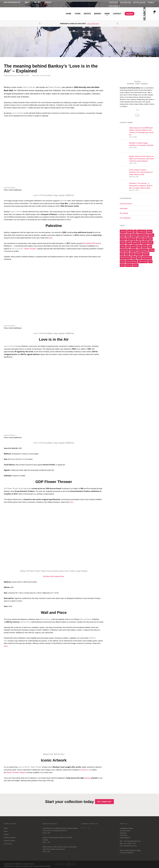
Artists (87, 14)
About (27, 2)
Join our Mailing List (12, 2)
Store (78, 14)
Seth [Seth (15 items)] (139, 256)
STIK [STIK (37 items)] (150, 260)
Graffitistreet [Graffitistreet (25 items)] (136, 241)
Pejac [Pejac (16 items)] (132, 252)
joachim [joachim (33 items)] (133, 245)
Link (137, 114)
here (51, 236)
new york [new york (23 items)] (133, 248)
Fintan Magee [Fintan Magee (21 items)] (148, 237)
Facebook (126, 2)
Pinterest (114, 6)
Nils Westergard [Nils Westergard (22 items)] (143, 248)
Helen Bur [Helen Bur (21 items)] (144, 241)
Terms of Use (8, 842)
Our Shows (124, 211)
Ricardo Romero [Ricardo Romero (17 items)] (125, 256)
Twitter (113, 2)
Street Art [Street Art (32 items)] (129, 263)
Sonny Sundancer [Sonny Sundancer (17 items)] (131, 260)
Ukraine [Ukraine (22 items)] (136, 263)
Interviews (124, 207)
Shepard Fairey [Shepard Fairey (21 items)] (147, 256)
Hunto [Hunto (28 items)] (151, 241)
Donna (13, 74)
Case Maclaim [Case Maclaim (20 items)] (143, 233)
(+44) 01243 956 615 (126, 851)
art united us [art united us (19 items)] (142, 230)
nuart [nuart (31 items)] (122, 252)
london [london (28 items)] (145, 245)
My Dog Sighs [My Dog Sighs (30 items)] (125, 248)
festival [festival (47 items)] (140, 237)
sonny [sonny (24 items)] (122, 260)
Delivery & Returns (10, 836)
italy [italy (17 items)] (128, 245)
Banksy (98, 14)
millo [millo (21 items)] (150, 245)
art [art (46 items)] (135, 230)
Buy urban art (106, 800)
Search (145, 14)
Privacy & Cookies (9, 839)
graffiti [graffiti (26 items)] (129, 241)
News (107, 11)
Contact (48, 2)
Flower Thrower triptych (16, 771)
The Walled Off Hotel (91, 241)
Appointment (133, 839)
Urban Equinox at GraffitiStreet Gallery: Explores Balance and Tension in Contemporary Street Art (60, 829)
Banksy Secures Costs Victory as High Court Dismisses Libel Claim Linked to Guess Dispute (60, 848)
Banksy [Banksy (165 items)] (150, 230)
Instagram (139, 2)
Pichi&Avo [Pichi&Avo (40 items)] (139, 252)
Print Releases (125, 216)
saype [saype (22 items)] (134, 256)
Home (69, 14)
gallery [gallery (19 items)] (123, 241)
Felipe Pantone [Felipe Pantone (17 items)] (131, 237)
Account (129, 14)
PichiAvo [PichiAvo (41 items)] (146, 252)
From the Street (45, 74)
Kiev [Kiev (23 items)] (139, 245)
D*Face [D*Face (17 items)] (151, 233)
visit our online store (93, 24)
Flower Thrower (30, 247)
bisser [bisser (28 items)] (122, 233)
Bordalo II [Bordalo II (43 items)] (134, 233)
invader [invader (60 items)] (123, 245)
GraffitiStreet (12, 14)
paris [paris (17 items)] (127, 252)
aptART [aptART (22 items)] (130, 230)
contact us (84, 768)
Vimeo (151, 2)
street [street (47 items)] (122, 263)
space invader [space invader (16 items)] (143, 260)
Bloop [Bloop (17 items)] (128, 233)
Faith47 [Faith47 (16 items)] (123, 237)
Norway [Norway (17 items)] (151, 248)
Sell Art (37, 2)
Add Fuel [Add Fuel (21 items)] (123, 230)
